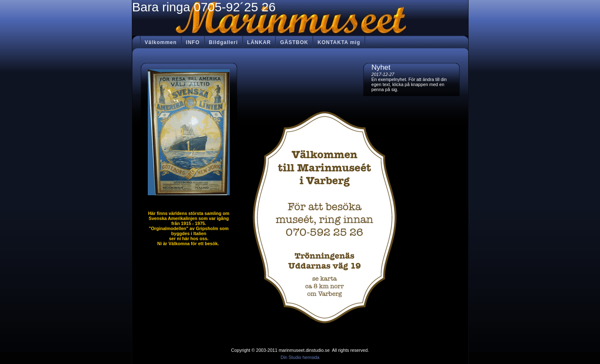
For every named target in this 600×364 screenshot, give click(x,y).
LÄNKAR (259, 42)
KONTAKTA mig (339, 42)
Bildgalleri (224, 42)
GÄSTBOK (294, 42)
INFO (193, 42)
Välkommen (161, 42)
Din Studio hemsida (300, 357)
